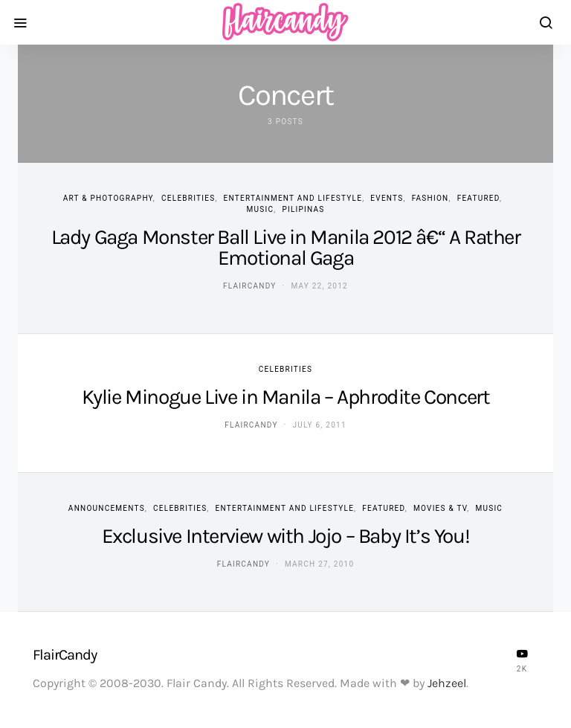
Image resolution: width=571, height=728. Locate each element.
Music (261, 209)
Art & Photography (108, 198)
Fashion (430, 198)
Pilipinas (303, 209)
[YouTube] (522, 660)
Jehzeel (447, 683)
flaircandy (249, 286)
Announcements (107, 508)
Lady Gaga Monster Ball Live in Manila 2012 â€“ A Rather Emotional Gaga (286, 247)
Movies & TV (440, 508)
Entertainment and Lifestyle (293, 198)
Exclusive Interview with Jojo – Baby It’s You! (286, 536)
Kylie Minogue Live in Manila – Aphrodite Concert (286, 397)
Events (387, 198)
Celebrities (188, 198)
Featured (478, 198)
